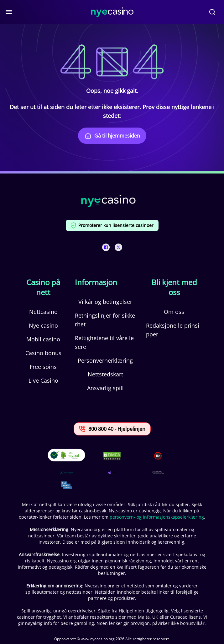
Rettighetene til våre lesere (104, 342)
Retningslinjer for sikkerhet (105, 320)
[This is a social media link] (106, 247)
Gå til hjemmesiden (112, 136)
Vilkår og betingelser (105, 302)
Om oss (174, 312)
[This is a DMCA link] (112, 456)
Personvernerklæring (105, 360)
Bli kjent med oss (174, 287)
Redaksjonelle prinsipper (173, 330)
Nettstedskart (105, 374)
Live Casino (43, 380)
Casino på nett (43, 287)
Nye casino (43, 325)
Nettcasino (43, 312)
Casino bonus (43, 353)
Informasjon (96, 282)
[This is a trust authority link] (66, 473)
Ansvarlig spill (105, 388)
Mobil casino (43, 339)
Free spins (43, 367)
